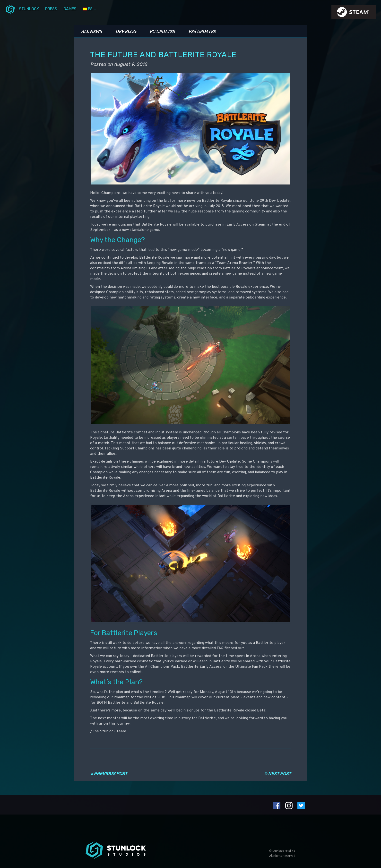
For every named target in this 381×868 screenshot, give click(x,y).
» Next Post (278, 774)
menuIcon (10, 9)
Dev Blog (126, 31)
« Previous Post (109, 774)
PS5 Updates (202, 31)
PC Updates (162, 31)
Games (70, 9)
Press (51, 9)
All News (91, 31)
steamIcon (354, 13)
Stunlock (29, 9)
